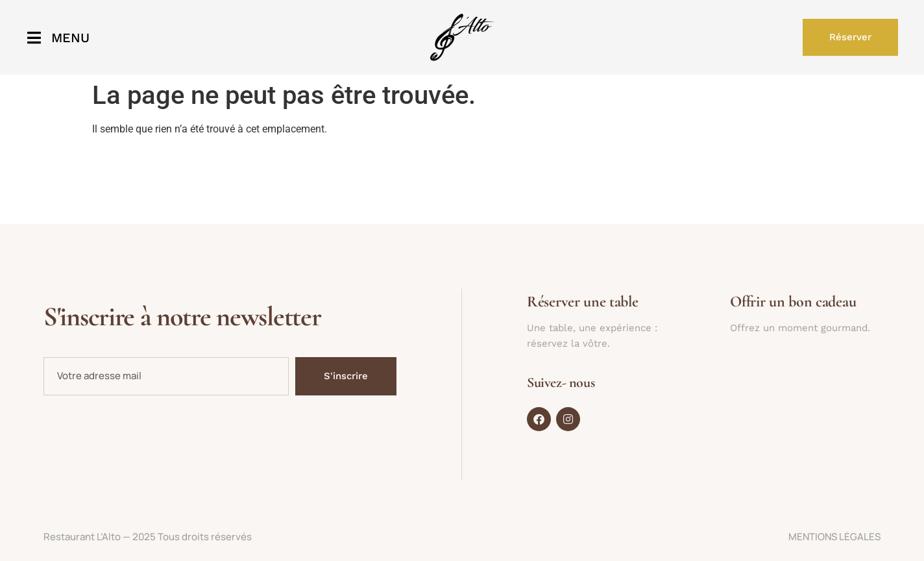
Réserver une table (583, 302)
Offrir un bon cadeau (793, 302)
